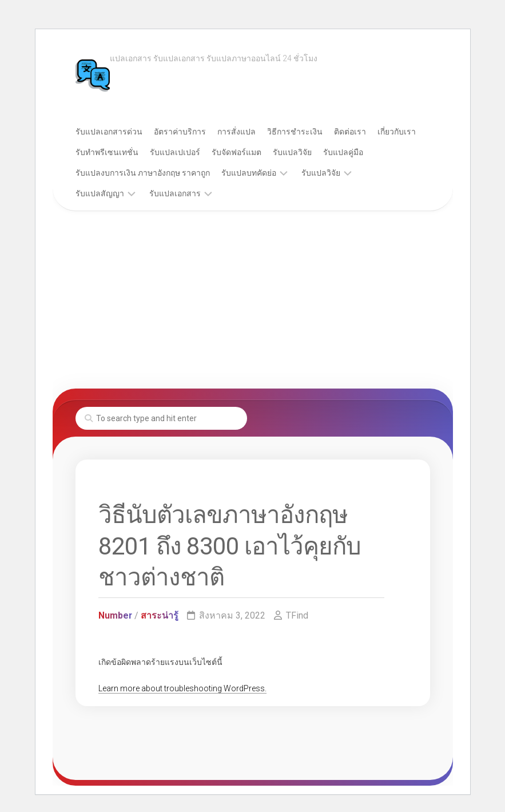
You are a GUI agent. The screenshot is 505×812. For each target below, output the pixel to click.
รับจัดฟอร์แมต (236, 152)
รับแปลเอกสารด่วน (109, 132)
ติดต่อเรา (350, 132)
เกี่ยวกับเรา (397, 132)
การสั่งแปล (236, 132)
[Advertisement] (253, 303)
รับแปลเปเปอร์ (175, 152)
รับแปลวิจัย (292, 152)
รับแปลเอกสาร (175, 193)
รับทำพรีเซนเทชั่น (107, 152)
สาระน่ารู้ (160, 615)
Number (116, 615)
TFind (298, 615)
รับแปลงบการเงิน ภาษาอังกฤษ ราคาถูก (143, 173)
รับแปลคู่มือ (343, 152)
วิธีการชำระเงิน (295, 132)
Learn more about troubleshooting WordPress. (182, 688)
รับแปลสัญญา (100, 193)
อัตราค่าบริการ (180, 132)
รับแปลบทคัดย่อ (249, 173)
